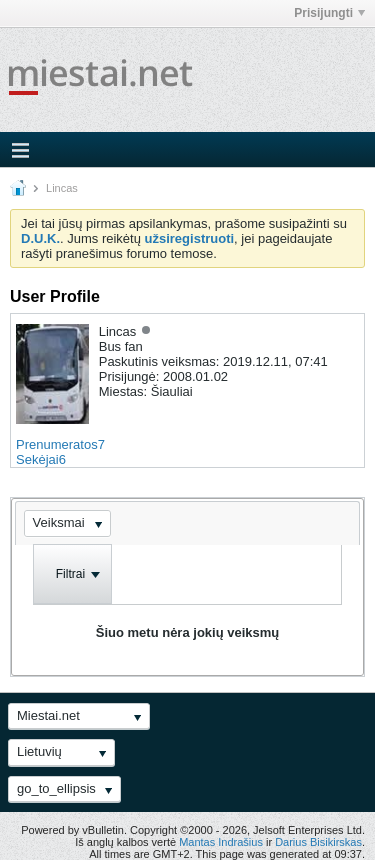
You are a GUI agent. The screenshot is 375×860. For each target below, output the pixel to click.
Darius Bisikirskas (318, 842)
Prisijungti (329, 13)
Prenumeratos (57, 444)
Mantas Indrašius (221, 842)
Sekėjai (37, 459)
